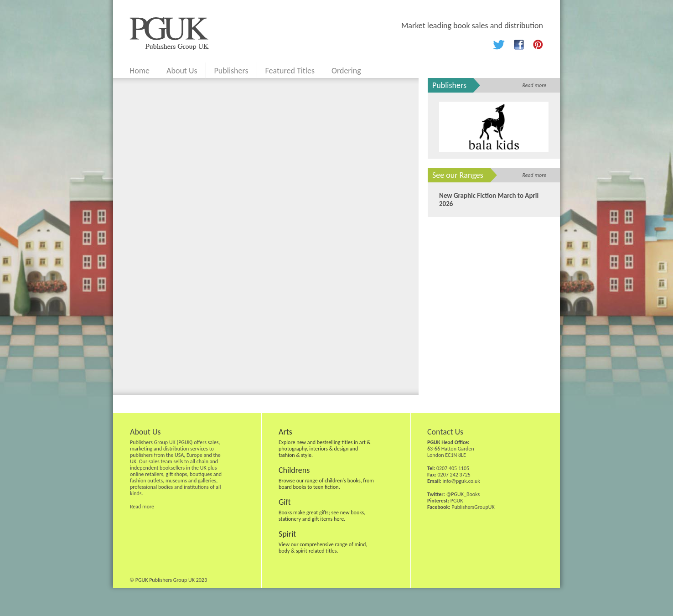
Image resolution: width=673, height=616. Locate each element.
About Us (182, 71)
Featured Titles (290, 71)
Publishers (231, 71)
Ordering (346, 71)
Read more (534, 85)
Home (140, 71)
